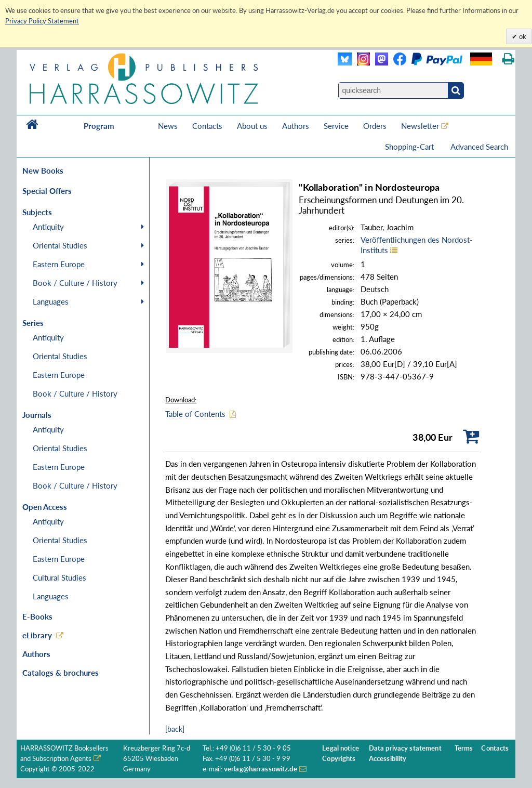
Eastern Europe (59, 264)
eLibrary (37, 635)
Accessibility (388, 759)
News (168, 126)
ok (522, 36)
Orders (375, 126)
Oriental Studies (60, 245)
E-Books (37, 616)
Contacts (207, 126)
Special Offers (47, 191)
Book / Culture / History (75, 283)
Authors (296, 126)
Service (336, 126)
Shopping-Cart (410, 147)
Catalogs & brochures (61, 673)
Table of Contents (195, 414)
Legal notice (341, 748)
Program (99, 126)
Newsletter (420, 126)
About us (252, 126)
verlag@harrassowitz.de (261, 769)
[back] (175, 729)
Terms (464, 748)
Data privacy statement (405, 748)
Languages (51, 301)
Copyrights (339, 759)
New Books (43, 170)
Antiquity (48, 227)
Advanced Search (479, 147)
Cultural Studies (59, 577)
